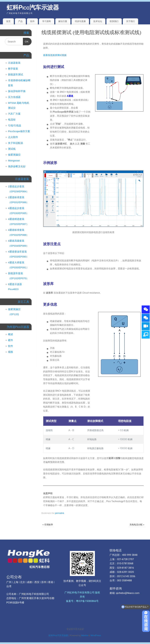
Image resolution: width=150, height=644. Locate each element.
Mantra (85, 635)
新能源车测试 (16, 74)
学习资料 (47, 21)
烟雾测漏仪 (14, 155)
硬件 (11, 340)
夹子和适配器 (16, 143)
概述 (11, 334)
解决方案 (63, 21)
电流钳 (12, 120)
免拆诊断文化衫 (17, 166)
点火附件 (13, 137)
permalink (60, 513)
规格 (11, 352)
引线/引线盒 (15, 125)
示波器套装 (14, 63)
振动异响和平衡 (17, 91)
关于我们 (130, 21)
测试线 (12, 149)
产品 (20, 21)
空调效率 (48, 525)
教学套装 (13, 69)
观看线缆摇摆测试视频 (55, 55)
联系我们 (114, 21)
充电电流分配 (137, 525)
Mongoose (14, 160)
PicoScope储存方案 (19, 131)
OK (26, 40)
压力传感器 (14, 97)
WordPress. (96, 635)
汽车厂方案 (14, 114)
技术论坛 (98, 21)
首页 (8, 21)
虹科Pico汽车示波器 (33, 7)
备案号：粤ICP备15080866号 (82, 601)
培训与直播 (80, 21)
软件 (32, 21)
